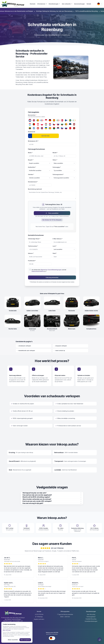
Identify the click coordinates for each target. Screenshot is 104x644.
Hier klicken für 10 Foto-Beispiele (52, 220)
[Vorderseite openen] (13, 303)
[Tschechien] (54, 124)
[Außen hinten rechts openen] (91, 303)
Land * (55, 246)
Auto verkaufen (67, 4)
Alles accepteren (25, 640)
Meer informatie (7, 630)
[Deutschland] (50, 120)
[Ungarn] (46, 124)
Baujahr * (31, 160)
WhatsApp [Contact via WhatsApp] (39, 617)
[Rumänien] (66, 124)
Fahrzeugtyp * (57, 167)
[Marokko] (74, 128)
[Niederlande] (30, 120)
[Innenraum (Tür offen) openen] (32, 321)
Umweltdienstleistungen (91, 621)
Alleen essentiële (13, 640)
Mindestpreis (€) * (33, 141)
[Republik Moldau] (50, 128)
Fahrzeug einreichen (52, 277)
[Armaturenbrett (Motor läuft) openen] (52, 321)
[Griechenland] (34, 128)
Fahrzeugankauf (91, 617)
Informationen (42, 4)
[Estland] (70, 124)
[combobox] (40, 163)
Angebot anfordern (39, 619)
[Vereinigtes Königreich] (34, 120)
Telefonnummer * (33, 246)
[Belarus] (54, 128)
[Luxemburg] (30, 124)
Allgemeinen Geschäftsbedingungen (51, 270)
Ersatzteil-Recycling (91, 619)
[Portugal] (34, 124)
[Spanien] (54, 120)
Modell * (55, 153)
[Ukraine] (46, 128)
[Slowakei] (58, 124)
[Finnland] (66, 120)
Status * (55, 160)
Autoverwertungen (79, 4)
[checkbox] (30, 270)
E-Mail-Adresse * (58, 239)
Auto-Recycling (91, 614)
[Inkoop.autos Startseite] (13, 4)
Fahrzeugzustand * (58, 174)
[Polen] (42, 124)
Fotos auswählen (52, 213)
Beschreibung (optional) (35, 189)
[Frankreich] (42, 120)
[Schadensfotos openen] (91, 321)
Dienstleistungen (54, 4)
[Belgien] (38, 120)
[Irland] (74, 120)
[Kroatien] (50, 124)
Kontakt (89, 4)
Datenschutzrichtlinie (38, 271)
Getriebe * (31, 174)
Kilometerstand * (33, 182)
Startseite (33, 4)
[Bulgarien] (62, 124)
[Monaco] (46, 120)
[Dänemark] (62, 120)
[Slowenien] (62, 128)
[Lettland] (74, 124)
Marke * (30, 153)
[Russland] (66, 128)
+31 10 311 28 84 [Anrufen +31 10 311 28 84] (39, 614)
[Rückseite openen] (72, 303)
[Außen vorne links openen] (32, 303)
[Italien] (58, 120)
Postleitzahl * (32, 261)
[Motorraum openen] (72, 321)
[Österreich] (38, 124)
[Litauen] (30, 128)
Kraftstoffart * (32, 167)
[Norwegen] (42, 128)
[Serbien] (58, 128)
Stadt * (55, 253)
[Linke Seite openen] (52, 303)
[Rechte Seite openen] (13, 321)
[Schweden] (70, 120)
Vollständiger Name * (34, 239)
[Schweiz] (38, 128)
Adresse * (31, 253)
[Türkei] (70, 128)
